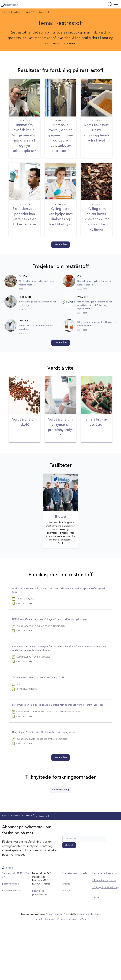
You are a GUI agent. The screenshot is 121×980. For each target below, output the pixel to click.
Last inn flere (61, 256)
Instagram (51, 967)
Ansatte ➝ (67, 932)
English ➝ (67, 939)
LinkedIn (41, 967)
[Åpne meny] (99, 5)
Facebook (62, 967)
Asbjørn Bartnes (55, 962)
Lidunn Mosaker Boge (89, 962)
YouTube (80, 967)
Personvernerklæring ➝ (104, 921)
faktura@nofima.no (12, 939)
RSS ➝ (96, 945)
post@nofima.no (11, 932)
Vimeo (71, 967)
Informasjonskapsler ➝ (104, 928)
